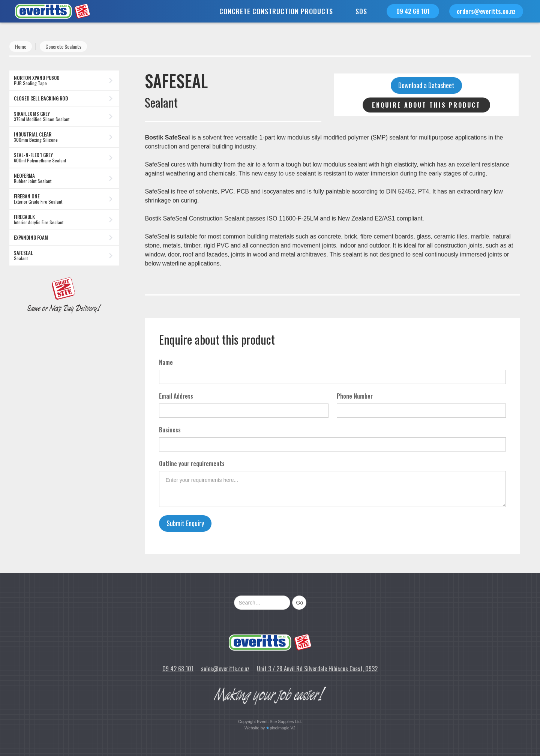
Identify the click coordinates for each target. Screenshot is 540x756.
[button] (276, 11)
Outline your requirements (192, 463)
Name (166, 362)
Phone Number (355, 396)
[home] (45, 11)
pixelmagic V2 (282, 728)
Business (170, 430)
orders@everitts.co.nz (486, 11)
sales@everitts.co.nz (225, 669)
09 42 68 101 (413, 11)
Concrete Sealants (63, 46)
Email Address (176, 396)
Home (21, 46)
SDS (361, 11)
